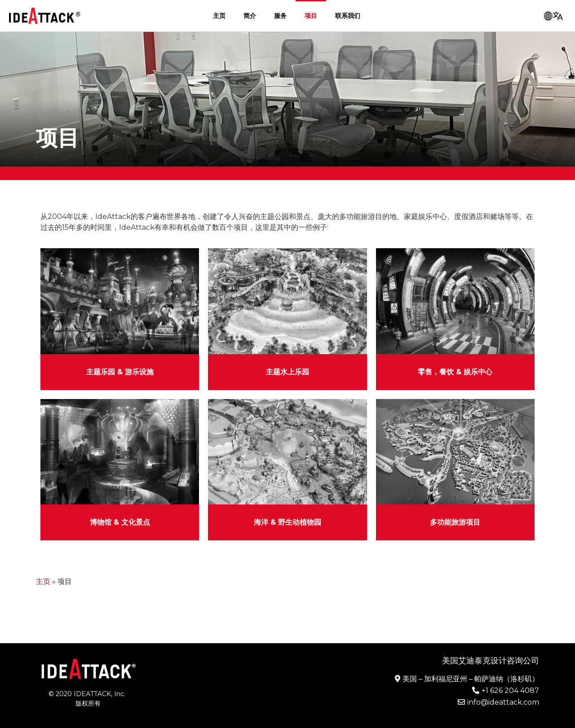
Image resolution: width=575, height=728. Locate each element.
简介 (250, 16)
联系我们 (348, 16)
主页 (219, 16)
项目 (311, 16)
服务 (280, 16)
